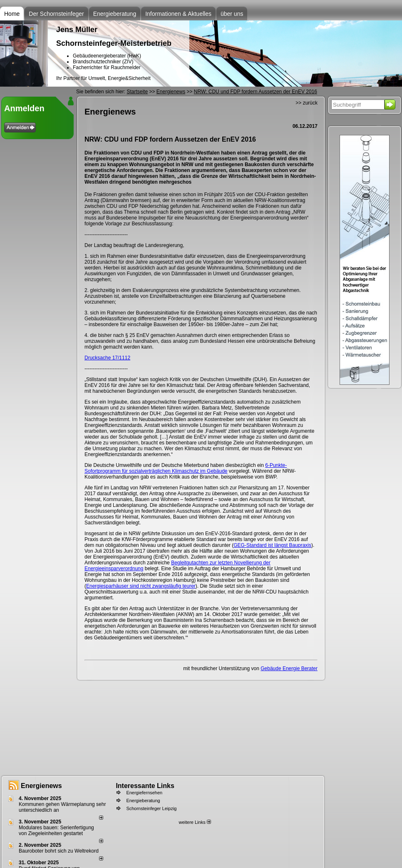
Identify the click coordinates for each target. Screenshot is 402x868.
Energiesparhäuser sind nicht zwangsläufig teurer (141, 586)
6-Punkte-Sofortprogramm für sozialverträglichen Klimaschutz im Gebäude (186, 468)
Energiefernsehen (144, 793)
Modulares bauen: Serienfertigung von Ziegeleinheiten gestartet (56, 831)
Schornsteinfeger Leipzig (151, 808)
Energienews (41, 786)
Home (12, 14)
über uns (232, 14)
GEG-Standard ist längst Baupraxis (272, 545)
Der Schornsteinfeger (56, 14)
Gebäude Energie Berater (289, 668)
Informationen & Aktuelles (178, 14)
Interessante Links (145, 786)
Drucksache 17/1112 (107, 358)
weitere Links (195, 822)
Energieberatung (115, 14)
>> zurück (306, 103)
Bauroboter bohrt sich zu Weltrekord (59, 851)
